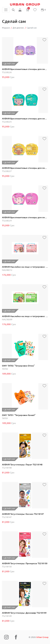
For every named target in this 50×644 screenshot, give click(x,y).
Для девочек (18, 28)
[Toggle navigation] (6, 10)
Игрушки (6, 28)
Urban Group (25, 4)
